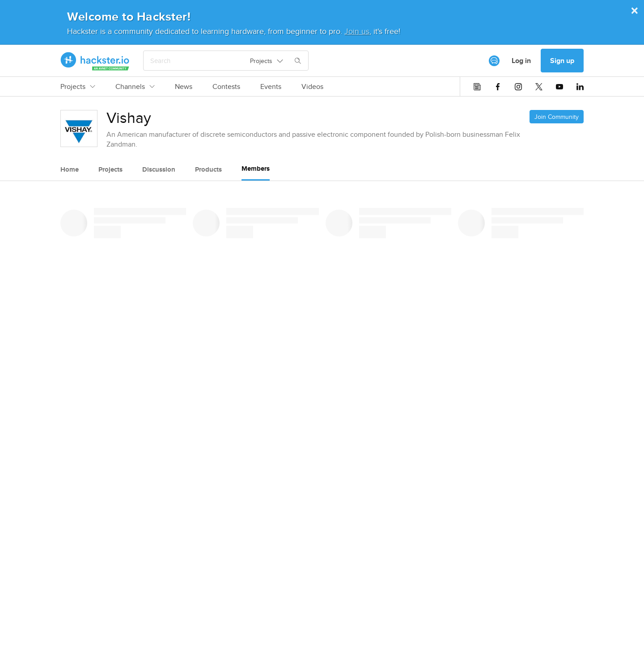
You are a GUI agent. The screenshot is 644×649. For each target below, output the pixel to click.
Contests (226, 87)
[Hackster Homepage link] (95, 61)
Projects (78, 87)
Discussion (159, 169)
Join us (357, 31)
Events (271, 87)
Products (208, 169)
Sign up (562, 61)
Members (256, 169)
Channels (135, 87)
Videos (312, 87)
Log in (521, 61)
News (184, 87)
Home (70, 169)
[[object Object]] (494, 61)
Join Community (557, 117)
